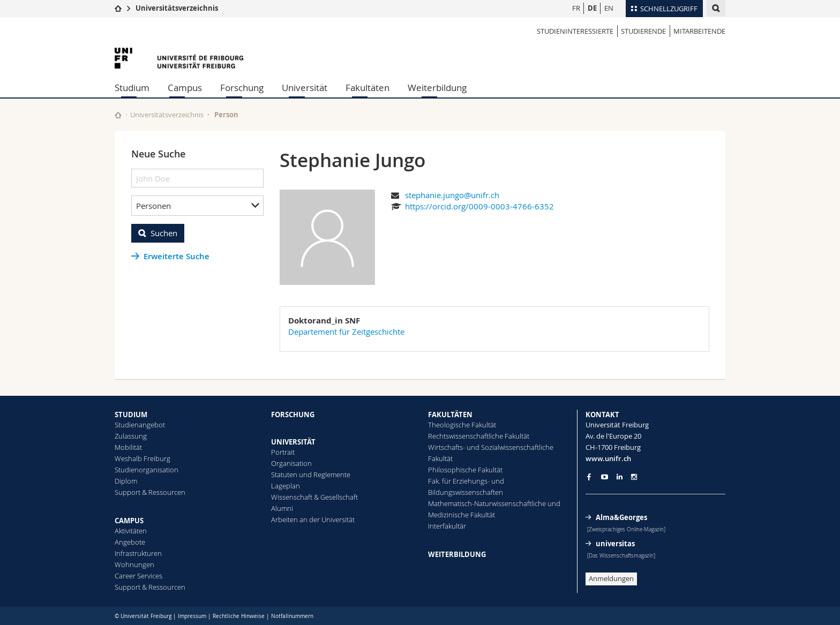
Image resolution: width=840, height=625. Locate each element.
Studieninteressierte (575, 31)
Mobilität (128, 447)
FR (576, 8)
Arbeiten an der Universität (313, 519)
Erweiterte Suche (177, 256)
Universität (305, 88)
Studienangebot (140, 425)
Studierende (643, 31)
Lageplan (286, 486)
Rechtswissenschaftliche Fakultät (479, 436)
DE (592, 8)
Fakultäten (367, 88)
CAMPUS (129, 521)
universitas (615, 544)
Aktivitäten (131, 531)
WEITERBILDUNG (457, 554)
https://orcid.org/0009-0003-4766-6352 (479, 206)
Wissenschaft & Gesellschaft (314, 497)
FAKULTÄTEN (450, 415)
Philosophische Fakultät (465, 470)
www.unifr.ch (608, 458)
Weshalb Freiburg (142, 458)
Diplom (126, 481)
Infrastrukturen (138, 553)
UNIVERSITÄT (293, 442)
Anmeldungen (611, 578)
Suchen (164, 233)
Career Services (138, 576)
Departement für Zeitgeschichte (346, 332)
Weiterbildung (437, 88)
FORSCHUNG (293, 415)
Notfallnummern (292, 616)
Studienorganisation (147, 470)
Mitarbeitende (699, 31)
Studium (132, 88)
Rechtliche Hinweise (239, 616)
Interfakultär (447, 526)
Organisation (291, 463)
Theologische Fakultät (462, 425)
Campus (185, 88)
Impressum (192, 616)
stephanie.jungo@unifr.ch (452, 195)
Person (226, 115)
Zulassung (131, 436)
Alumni (282, 508)
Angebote (130, 542)
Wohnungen (134, 564)
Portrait (283, 452)
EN (609, 8)
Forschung (242, 88)
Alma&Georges (621, 517)
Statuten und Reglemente (311, 475)
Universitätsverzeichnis (177, 8)
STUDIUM (131, 415)
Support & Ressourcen (150, 492)
